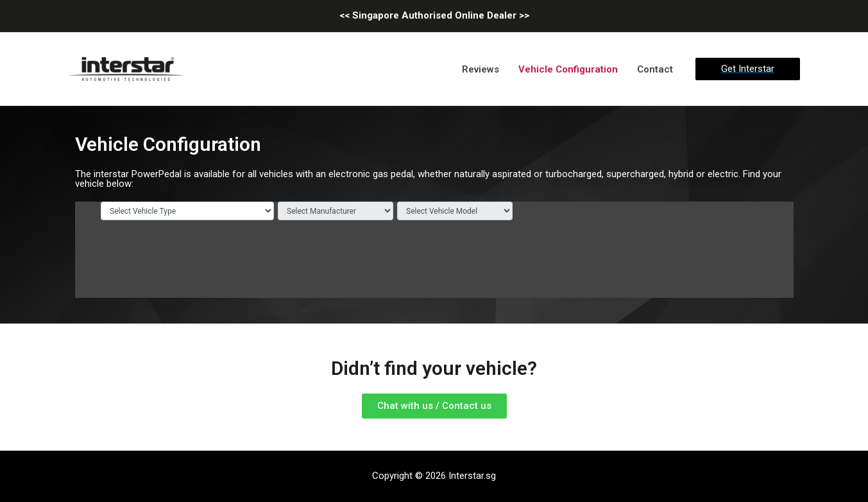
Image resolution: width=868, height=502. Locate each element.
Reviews (481, 69)
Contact (655, 69)
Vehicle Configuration (568, 69)
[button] (434, 406)
